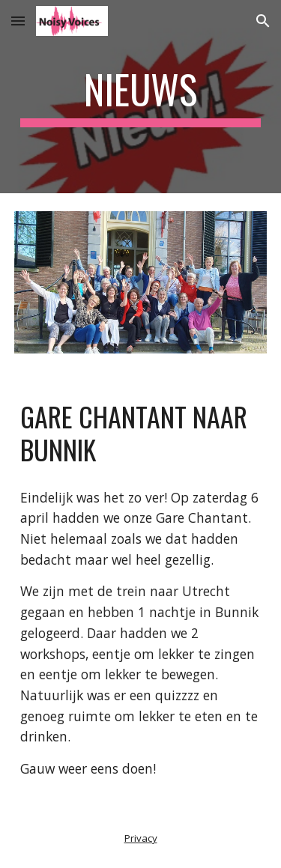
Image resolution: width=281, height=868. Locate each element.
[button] (18, 21)
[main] (141, 97)
